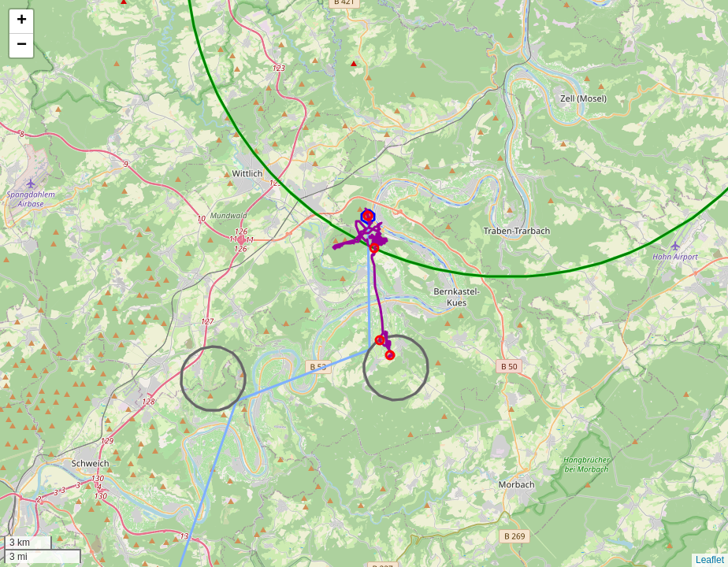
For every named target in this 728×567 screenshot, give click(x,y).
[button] (21, 22)
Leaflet (710, 560)
